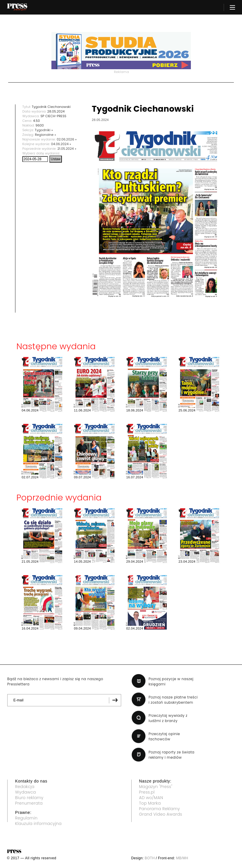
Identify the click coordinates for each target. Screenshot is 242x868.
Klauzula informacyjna (38, 824)
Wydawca (26, 792)
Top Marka (150, 803)
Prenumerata (29, 803)
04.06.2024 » (61, 144)
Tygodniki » (44, 130)
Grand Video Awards (161, 814)
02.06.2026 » (67, 139)
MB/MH (182, 858)
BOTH (150, 858)
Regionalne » (45, 135)
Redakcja (25, 787)
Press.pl (147, 792)
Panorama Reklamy (160, 809)
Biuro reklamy (29, 798)
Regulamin (26, 818)
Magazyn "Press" (156, 787)
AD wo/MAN (151, 798)
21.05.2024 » (67, 149)
